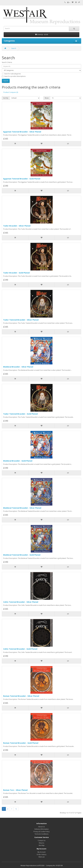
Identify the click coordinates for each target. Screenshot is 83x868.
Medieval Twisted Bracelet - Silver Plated (22, 508)
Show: (47, 98)
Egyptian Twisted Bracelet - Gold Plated (22, 179)
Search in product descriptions (14, 76)
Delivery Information (42, 829)
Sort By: (6, 98)
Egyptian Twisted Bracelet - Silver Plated (22, 132)
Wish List (41, 857)
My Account (41, 852)
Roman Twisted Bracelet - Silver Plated (21, 696)
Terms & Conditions (41, 834)
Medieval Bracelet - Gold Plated (18, 461)
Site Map (42, 845)
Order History (41, 854)
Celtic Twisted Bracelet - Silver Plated (21, 602)
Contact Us (42, 841)
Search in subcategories (11, 74)
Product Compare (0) (11, 92)
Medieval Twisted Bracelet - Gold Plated (22, 555)
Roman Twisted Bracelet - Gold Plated (21, 743)
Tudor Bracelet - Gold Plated (16, 273)
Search (14, 48)
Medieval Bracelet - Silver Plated (18, 367)
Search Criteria (7, 62)
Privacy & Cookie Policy (41, 832)
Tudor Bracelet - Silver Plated (17, 226)
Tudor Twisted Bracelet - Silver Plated (21, 320)
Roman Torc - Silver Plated (15, 790)
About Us (41, 827)
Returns (41, 843)
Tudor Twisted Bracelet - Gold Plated (20, 414)
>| (16, 809)
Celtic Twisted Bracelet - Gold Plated (20, 649)
